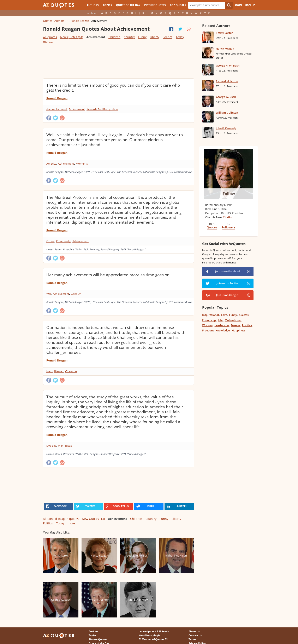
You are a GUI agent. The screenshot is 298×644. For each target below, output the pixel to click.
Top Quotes (178, 5)
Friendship (209, 320)
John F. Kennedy (226, 128)
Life (220, 320)
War (49, 294)
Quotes (48, 21)
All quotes (50, 37)
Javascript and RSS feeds (154, 631)
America (51, 164)
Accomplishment (57, 109)
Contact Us (195, 635)
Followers (229, 227)
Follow (229, 194)
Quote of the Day (128, 5)
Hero (49, 371)
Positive (247, 325)
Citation (228, 217)
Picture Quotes (155, 5)
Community (63, 241)
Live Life (51, 446)
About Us (194, 631)
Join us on (228, 271)
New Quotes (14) (72, 37)
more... (48, 42)
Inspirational (211, 315)
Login (238, 5)
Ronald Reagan (80, 21)
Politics (168, 37)
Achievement (77, 109)
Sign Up (250, 5)
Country (129, 37)
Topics (107, 5)
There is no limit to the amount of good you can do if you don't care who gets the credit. (113, 88)
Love (224, 315)
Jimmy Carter (224, 33)
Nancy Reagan (225, 49)
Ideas (68, 446)
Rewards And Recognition (102, 109)
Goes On (76, 294)
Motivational (233, 320)
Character (71, 371)
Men (61, 446)
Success (244, 315)
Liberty (155, 37)
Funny (142, 37)
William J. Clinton (227, 113)
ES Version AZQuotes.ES (153, 639)
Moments (82, 164)
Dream (235, 325)
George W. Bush (226, 97)
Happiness (239, 330)
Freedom (208, 330)
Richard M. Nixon (227, 81)
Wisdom (207, 325)
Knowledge (223, 330)
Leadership (222, 325)
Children (114, 37)
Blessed (59, 371)
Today (180, 37)
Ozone (50, 241)
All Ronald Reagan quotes (61, 519)
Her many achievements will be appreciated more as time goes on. (108, 275)
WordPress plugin (150, 635)
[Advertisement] (118, 61)
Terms (192, 639)
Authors (93, 5)
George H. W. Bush (228, 65)
